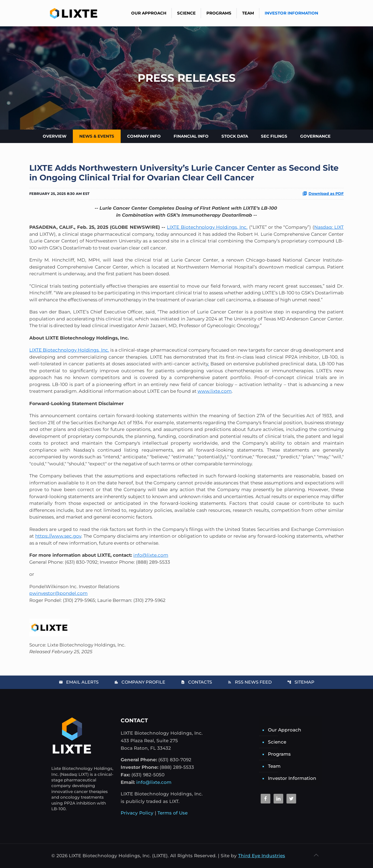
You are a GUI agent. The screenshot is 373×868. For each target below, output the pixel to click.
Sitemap (301, 682)
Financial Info (191, 136)
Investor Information (292, 778)
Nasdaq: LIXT (329, 227)
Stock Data (235, 136)
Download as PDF (323, 194)
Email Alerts (79, 682)
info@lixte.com (151, 555)
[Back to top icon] (316, 855)
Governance (315, 136)
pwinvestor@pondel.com (58, 593)
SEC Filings (274, 136)
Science (277, 742)
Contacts (196, 682)
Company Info (144, 136)
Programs (279, 754)
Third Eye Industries (262, 856)
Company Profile (140, 682)
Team (274, 766)
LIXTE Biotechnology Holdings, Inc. (207, 227)
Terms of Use (173, 813)
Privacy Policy (137, 813)
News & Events (97, 136)
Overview (55, 136)
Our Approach (285, 730)
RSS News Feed (250, 682)
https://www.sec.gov (58, 536)
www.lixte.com (215, 391)
